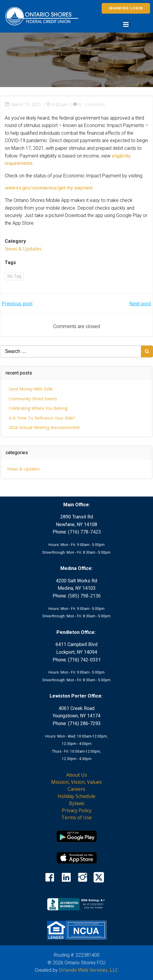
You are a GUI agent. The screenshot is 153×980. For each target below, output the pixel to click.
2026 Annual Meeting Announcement (44, 427)
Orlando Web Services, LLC (89, 970)
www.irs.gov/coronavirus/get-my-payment (49, 188)
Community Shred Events (33, 399)
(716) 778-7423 (84, 532)
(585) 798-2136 (84, 596)
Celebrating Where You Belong (38, 408)
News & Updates (23, 249)
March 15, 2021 (23, 104)
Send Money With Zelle (31, 389)
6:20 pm (57, 104)
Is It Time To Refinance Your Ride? (42, 418)
